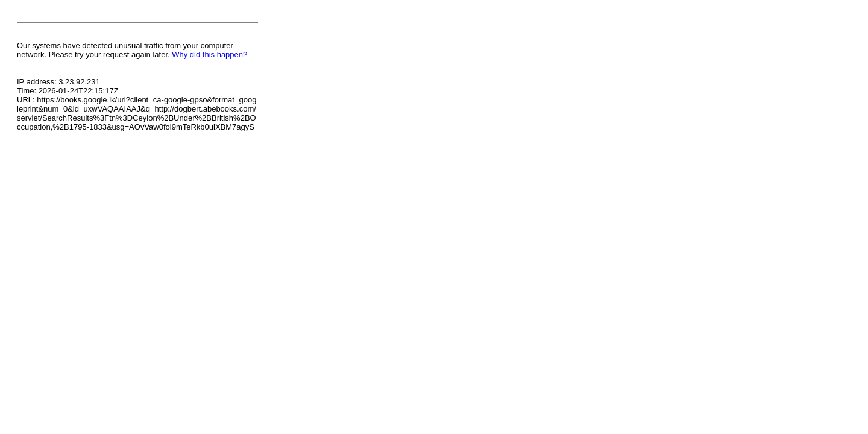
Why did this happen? (209, 55)
